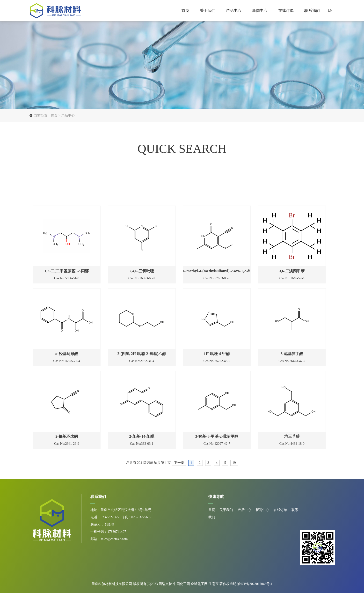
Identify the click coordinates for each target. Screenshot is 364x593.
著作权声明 (228, 584)
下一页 (179, 463)
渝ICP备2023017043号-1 (255, 584)
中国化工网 (182, 584)
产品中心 (234, 11)
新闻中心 (260, 11)
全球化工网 (199, 584)
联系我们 (312, 11)
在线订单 (286, 11)
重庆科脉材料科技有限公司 (112, 584)
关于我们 (208, 11)
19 (234, 463)
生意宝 (214, 584)
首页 (185, 11)
